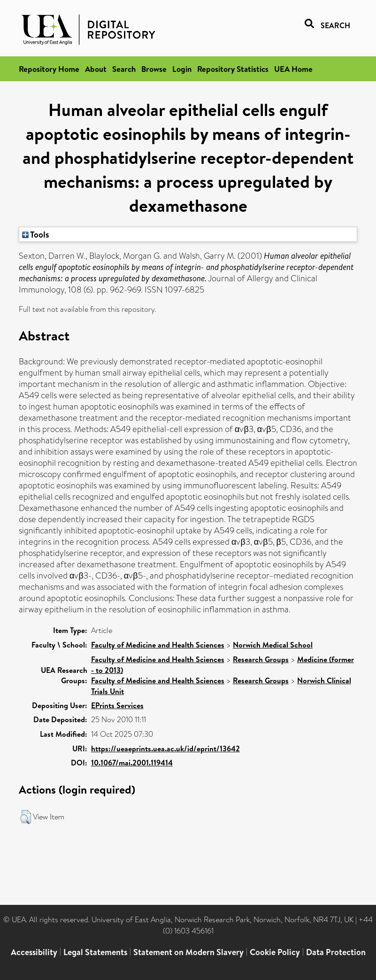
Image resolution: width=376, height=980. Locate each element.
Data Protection (336, 952)
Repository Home (49, 69)
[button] (26, 817)
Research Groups (261, 659)
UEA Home (293, 69)
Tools (36, 234)
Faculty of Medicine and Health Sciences (158, 645)
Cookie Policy (275, 952)
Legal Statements (95, 952)
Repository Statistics (233, 69)
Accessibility (34, 952)
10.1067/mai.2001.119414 (132, 763)
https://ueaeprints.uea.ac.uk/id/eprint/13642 (165, 749)
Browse (154, 69)
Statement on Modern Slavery (188, 952)
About (96, 69)
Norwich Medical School (273, 645)
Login (182, 69)
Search (124, 69)
